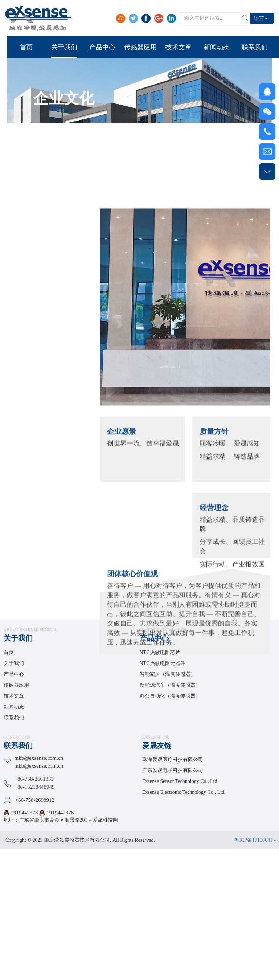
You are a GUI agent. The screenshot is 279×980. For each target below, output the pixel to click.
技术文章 (14, 696)
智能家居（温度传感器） (168, 674)
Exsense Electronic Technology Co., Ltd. (184, 792)
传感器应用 (16, 685)
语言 (261, 18)
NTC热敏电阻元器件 (163, 663)
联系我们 (14, 718)
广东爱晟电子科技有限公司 (173, 770)
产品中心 (14, 674)
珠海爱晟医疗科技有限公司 (173, 759)
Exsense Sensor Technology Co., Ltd (180, 781)
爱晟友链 (157, 746)
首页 (9, 652)
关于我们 (18, 638)
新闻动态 (14, 707)
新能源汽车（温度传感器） (170, 685)
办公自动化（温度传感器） (170, 696)
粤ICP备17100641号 (256, 840)
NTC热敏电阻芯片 (160, 652)
